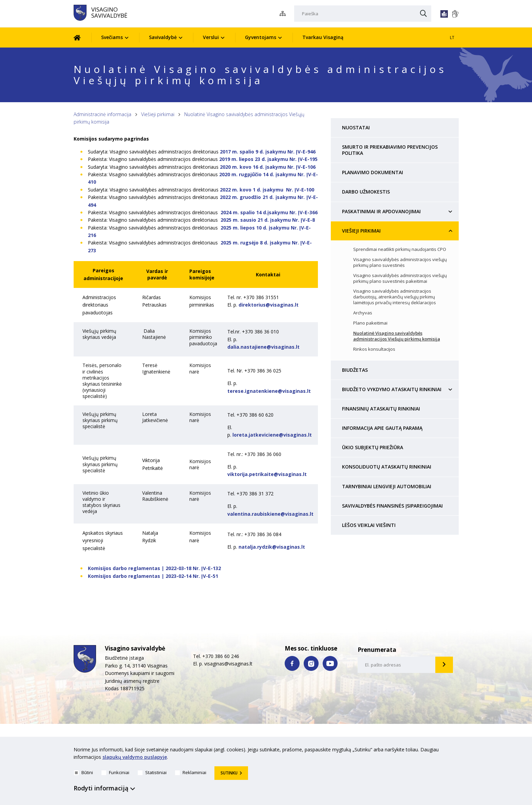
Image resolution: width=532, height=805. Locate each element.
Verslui (211, 37)
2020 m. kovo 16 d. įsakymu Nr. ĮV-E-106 (268, 167)
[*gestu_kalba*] (455, 14)
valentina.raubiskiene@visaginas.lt (270, 514)
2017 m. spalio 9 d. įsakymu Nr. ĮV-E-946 (268, 152)
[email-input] (397, 665)
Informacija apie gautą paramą (382, 428)
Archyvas (363, 313)
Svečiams (112, 37)
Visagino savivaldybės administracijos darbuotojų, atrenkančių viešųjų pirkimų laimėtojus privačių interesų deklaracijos (395, 297)
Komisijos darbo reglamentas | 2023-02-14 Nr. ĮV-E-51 (153, 576)
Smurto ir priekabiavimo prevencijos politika (390, 150)
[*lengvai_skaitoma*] (444, 14)
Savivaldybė (163, 37)
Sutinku (229, 773)
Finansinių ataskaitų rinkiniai (381, 409)
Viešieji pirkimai (158, 114)
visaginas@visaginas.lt (228, 664)
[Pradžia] (82, 38)
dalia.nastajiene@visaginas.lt (263, 347)
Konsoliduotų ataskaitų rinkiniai (387, 467)
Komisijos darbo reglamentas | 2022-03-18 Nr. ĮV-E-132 (154, 568)
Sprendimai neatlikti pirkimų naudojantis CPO (400, 249)
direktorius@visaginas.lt (269, 305)
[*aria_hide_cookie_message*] (457, 751)
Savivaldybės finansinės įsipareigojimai (392, 506)
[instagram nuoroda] (311, 663)
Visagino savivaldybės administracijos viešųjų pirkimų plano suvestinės (400, 262)
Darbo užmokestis (366, 192)
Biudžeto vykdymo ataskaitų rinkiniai (392, 389)
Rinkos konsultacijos (374, 349)
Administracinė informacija (102, 114)
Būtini (83, 772)
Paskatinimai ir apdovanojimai (381, 211)
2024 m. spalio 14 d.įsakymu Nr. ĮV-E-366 (269, 212)
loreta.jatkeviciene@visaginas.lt (272, 435)
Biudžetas (355, 370)
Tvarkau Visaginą (323, 37)
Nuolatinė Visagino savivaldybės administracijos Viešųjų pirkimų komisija (397, 336)
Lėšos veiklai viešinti (369, 525)
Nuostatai (356, 127)
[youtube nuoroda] (330, 663)
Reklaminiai (191, 772)
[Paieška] (363, 14)
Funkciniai (115, 772)
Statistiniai (152, 772)
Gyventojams (261, 37)
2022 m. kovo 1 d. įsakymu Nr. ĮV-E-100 (267, 190)
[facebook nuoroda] (292, 663)
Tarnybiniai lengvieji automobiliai (387, 486)
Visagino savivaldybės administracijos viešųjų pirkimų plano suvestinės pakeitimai (400, 278)
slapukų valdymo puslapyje (135, 757)
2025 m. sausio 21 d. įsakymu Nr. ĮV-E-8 (268, 220)
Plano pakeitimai (370, 323)
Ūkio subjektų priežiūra (373, 447)
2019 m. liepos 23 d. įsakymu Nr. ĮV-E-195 (268, 159)
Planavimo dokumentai (373, 172)
